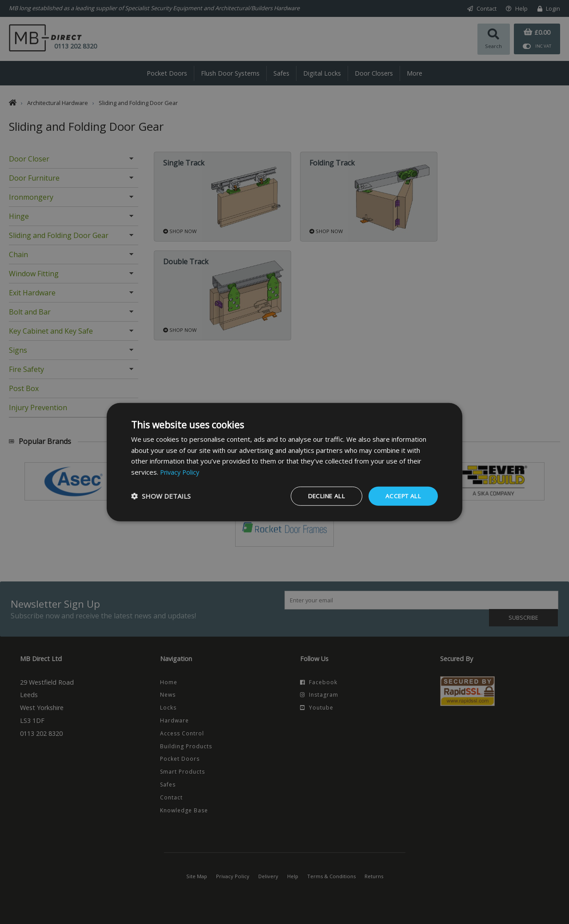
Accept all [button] (402, 496)
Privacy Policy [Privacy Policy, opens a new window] (181, 472)
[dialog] (284, 462)
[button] (161, 496)
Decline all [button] (322, 496)
